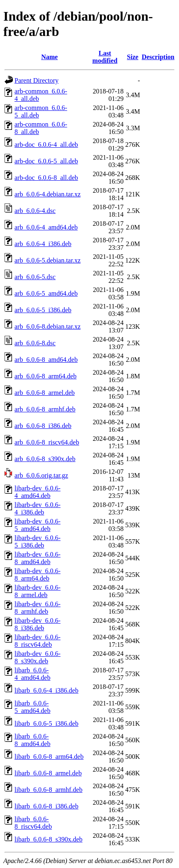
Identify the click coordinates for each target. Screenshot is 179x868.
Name (49, 57)
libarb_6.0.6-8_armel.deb (48, 773)
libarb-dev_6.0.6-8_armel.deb (37, 591)
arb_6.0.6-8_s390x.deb (45, 459)
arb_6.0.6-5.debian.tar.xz (48, 260)
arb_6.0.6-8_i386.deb (43, 426)
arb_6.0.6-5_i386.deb (43, 310)
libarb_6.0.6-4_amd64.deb (33, 674)
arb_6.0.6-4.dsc (35, 211)
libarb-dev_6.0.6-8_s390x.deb (37, 657)
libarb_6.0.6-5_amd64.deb (33, 707)
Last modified (105, 57)
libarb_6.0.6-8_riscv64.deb (33, 823)
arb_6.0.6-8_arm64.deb (46, 376)
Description (158, 57)
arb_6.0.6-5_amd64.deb (46, 293)
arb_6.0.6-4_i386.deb (43, 244)
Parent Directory (36, 80)
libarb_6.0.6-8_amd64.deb (33, 740)
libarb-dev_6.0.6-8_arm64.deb (37, 575)
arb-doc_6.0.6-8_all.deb (46, 178)
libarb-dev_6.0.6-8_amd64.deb (37, 558)
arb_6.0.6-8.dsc (35, 343)
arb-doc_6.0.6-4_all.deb (46, 145)
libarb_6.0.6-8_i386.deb (46, 806)
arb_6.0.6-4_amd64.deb (46, 227)
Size (133, 57)
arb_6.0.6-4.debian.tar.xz (48, 194)
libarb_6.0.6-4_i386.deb (46, 690)
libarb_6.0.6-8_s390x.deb (48, 839)
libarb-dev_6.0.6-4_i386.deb (37, 508)
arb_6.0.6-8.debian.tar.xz (48, 326)
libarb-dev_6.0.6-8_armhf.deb (37, 608)
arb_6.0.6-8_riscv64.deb (47, 442)
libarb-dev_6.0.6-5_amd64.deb (37, 525)
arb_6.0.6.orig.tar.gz (41, 475)
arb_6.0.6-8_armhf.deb (45, 409)
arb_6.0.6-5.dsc (35, 277)
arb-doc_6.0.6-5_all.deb (46, 161)
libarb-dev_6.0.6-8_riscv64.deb (37, 641)
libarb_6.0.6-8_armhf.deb (48, 790)
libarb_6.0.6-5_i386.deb (46, 723)
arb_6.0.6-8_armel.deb (45, 393)
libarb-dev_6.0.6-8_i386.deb (37, 624)
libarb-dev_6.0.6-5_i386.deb (37, 542)
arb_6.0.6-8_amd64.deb (46, 360)
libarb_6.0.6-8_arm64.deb (49, 757)
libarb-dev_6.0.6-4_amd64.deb (37, 492)
